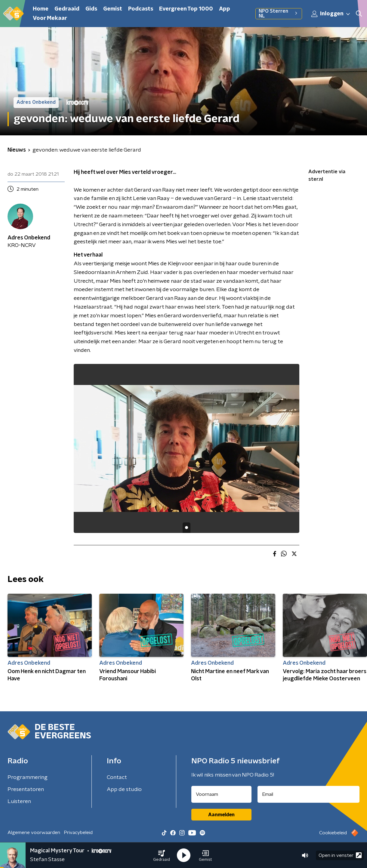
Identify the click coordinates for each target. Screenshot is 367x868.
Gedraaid (67, 9)
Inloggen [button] (331, 14)
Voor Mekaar (50, 18)
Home (41, 9)
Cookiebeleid (333, 833)
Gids (91, 9)
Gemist (113, 9)
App (225, 9)
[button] (162, 855)
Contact (117, 777)
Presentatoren (26, 790)
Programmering (28, 777)
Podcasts (141, 9)
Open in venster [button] (340, 855)
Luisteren (19, 802)
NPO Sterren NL (279, 14)
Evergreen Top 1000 (186, 9)
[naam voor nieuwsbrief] (221, 794)
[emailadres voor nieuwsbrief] (309, 794)
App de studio (124, 790)
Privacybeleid (78, 833)
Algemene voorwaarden (34, 833)
